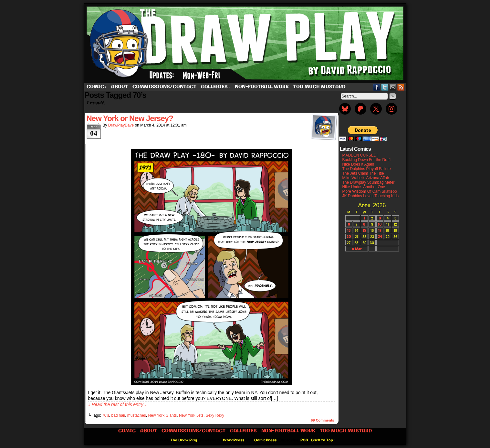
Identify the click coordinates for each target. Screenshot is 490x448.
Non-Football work (262, 87)
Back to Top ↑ (323, 440)
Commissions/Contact (164, 87)
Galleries (216, 87)
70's (106, 415)
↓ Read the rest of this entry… (118, 404)
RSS (401, 87)
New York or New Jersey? (130, 118)
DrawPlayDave (121, 125)
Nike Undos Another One (364, 187)
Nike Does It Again (358, 164)
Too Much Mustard (319, 87)
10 (380, 224)
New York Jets (191, 415)
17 (380, 230)
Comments (322, 420)
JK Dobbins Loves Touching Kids (371, 196)
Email (393, 87)
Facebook (377, 87)
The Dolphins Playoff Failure (367, 169)
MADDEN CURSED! (360, 155)
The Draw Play (246, 43)
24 (380, 236)
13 (349, 230)
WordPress (234, 440)
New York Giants (163, 415)
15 (364, 230)
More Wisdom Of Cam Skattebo (370, 191)
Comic (97, 87)
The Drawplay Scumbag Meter (369, 182)
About (120, 87)
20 (349, 236)
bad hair (118, 415)
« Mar (357, 249)
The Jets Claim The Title (363, 173)
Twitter (385, 87)
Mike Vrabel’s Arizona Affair (366, 178)
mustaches (137, 415)
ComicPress (265, 440)
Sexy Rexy (215, 415)
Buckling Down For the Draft (367, 160)
